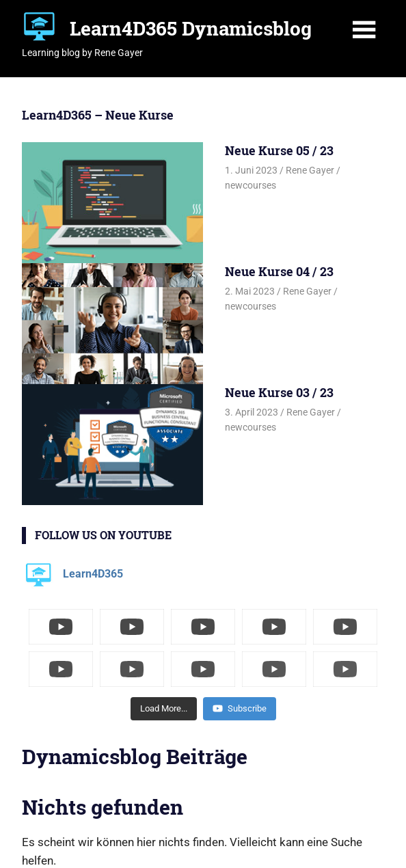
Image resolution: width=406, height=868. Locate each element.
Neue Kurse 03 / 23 (279, 392)
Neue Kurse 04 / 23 (279, 271)
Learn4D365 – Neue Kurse (98, 115)
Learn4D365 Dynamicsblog (191, 28)
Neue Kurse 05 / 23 (279, 150)
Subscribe (240, 708)
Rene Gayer (310, 170)
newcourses (251, 185)
